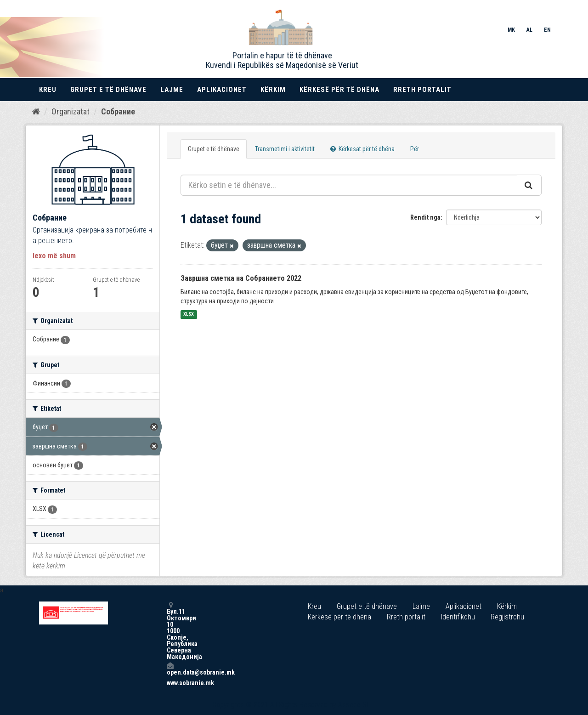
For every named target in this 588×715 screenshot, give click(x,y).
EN (547, 30)
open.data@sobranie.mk (170, 669)
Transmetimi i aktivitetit (285, 149)
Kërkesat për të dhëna (362, 149)
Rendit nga (425, 217)
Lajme (172, 90)
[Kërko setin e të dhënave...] (349, 185)
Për (415, 149)
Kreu (48, 90)
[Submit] (529, 185)
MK (511, 30)
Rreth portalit (422, 90)
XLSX (189, 315)
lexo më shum (54, 256)
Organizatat (71, 111)
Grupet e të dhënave (108, 90)
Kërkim (273, 90)
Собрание (118, 111)
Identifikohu (458, 617)
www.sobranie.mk (170, 683)
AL (529, 30)
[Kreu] (36, 112)
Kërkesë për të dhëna (339, 90)
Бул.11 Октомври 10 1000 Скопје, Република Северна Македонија (170, 631)
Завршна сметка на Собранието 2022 (241, 278)
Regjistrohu (507, 617)
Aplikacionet (222, 90)
